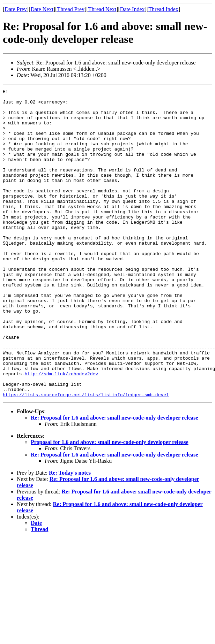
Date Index (132, 9)
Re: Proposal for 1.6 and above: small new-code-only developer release (114, 479)
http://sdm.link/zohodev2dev (61, 431)
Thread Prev (71, 9)
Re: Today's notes (70, 534)
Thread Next (102, 9)
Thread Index (163, 9)
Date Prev (16, 9)
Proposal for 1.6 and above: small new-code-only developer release (110, 504)
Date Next (42, 9)
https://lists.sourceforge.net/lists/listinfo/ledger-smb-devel (86, 456)
